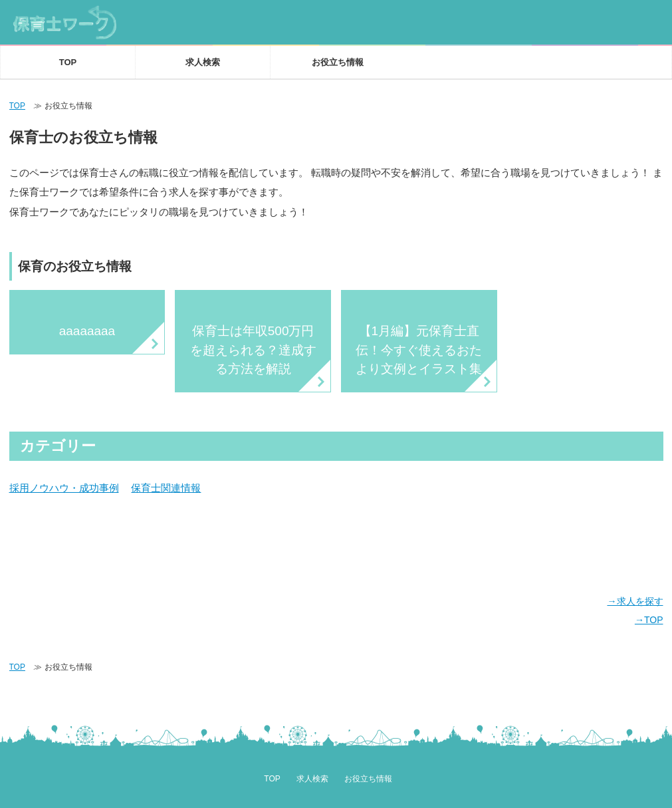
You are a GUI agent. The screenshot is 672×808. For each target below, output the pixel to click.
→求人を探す (635, 601)
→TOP (649, 620)
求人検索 (203, 62)
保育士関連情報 (166, 488)
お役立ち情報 (338, 62)
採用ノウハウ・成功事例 (64, 488)
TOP (68, 62)
